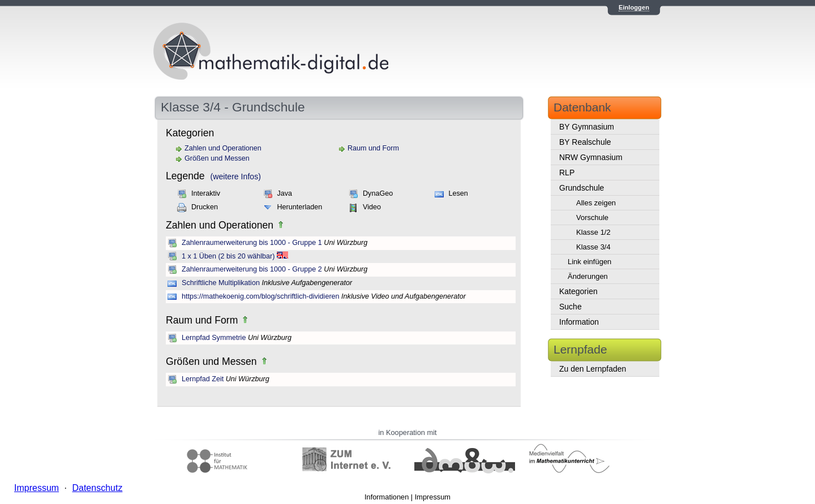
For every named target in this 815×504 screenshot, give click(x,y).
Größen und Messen (217, 158)
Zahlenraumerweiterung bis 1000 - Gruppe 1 (252, 243)
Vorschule (592, 217)
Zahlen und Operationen (223, 148)
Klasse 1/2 (593, 232)
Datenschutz (97, 488)
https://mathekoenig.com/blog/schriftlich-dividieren (261, 296)
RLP (567, 173)
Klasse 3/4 (593, 247)
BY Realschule (585, 142)
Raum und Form (373, 148)
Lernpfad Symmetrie (214, 338)
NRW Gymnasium (591, 157)
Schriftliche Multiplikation (221, 283)
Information (579, 322)
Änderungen (588, 276)
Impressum (433, 497)
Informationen (387, 497)
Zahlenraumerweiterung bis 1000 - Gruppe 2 (252, 269)
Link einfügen (589, 262)
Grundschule (582, 188)
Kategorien (578, 291)
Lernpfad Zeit (203, 379)
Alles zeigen (596, 203)
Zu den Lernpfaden (593, 369)
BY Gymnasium (587, 127)
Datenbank (582, 107)
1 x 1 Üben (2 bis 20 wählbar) (228, 256)
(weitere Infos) (236, 176)
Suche (570, 307)
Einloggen (634, 7)
